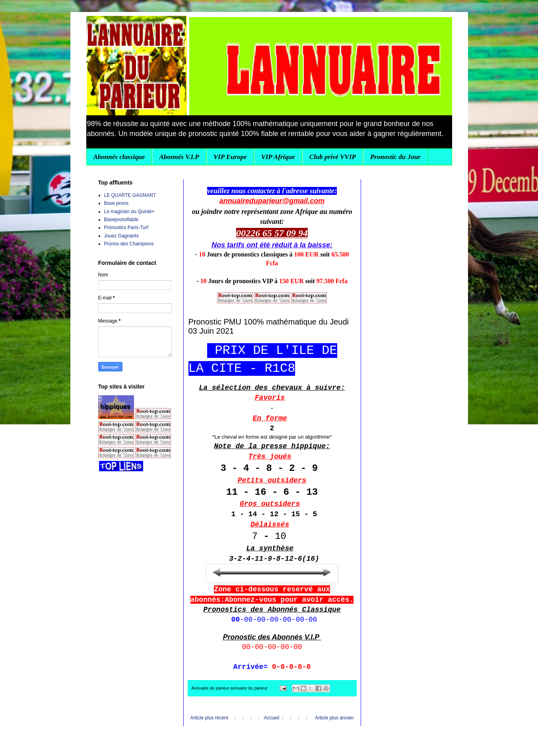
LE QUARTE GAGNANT (130, 195)
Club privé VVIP (333, 157)
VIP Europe (230, 157)
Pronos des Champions (129, 244)
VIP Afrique (278, 157)
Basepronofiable (121, 220)
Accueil (272, 718)
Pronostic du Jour (395, 157)
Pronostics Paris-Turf (126, 227)
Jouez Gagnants (121, 236)
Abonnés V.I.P (179, 157)
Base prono (116, 203)
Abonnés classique (119, 157)
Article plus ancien (334, 718)
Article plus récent (209, 718)
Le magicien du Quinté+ (129, 212)
